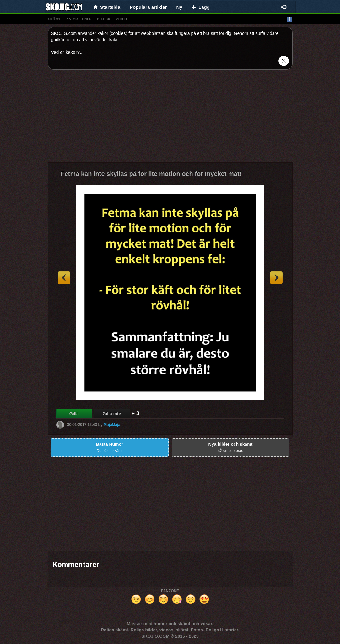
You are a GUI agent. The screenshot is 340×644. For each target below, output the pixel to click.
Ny (179, 7)
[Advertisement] (170, 118)
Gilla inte (112, 414)
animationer (79, 19)
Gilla (74, 414)
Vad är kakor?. (66, 52)
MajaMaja (112, 424)
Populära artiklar (148, 7)
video (121, 19)
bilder (104, 19)
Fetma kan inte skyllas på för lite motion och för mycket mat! (151, 174)
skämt (55, 19)
